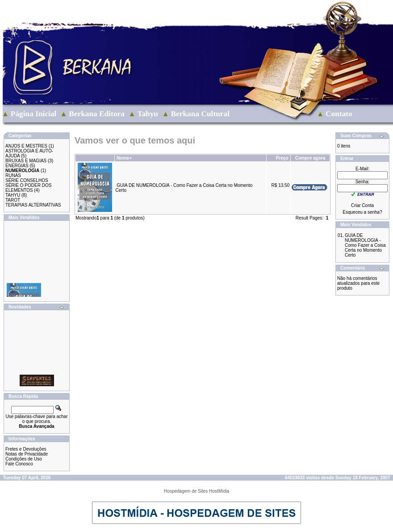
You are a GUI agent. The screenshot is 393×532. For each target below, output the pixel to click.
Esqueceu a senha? (362, 212)
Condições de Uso (24, 459)
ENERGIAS (17, 166)
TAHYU (13, 195)
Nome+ (124, 158)
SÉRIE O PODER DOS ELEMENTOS (28, 188)
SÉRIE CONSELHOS (27, 180)
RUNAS (13, 175)
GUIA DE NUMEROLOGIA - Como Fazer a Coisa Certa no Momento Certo (365, 245)
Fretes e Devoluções (26, 449)
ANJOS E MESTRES (26, 146)
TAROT (13, 200)
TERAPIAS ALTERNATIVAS (33, 205)
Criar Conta (362, 205)
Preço (282, 158)
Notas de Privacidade (27, 454)
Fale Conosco (19, 464)
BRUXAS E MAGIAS (26, 161)
